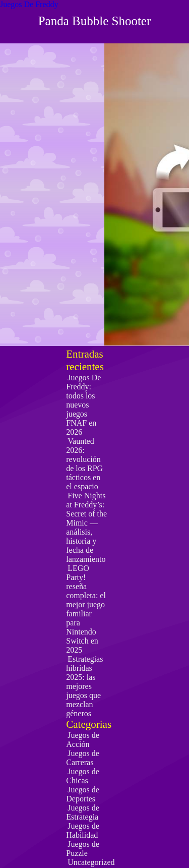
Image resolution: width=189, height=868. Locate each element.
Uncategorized (91, 862)
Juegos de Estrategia (83, 812)
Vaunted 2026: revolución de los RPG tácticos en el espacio (84, 464)
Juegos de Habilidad (83, 830)
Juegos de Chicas (83, 776)
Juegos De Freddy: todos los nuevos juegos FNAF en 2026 (83, 405)
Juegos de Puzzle (83, 849)
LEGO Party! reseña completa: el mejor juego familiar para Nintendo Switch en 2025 (86, 609)
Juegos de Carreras (83, 758)
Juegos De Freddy (29, 4)
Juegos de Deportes (83, 794)
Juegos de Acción (83, 740)
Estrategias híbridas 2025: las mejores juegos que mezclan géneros (84, 686)
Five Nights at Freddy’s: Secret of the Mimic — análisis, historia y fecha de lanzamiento (86, 527)
